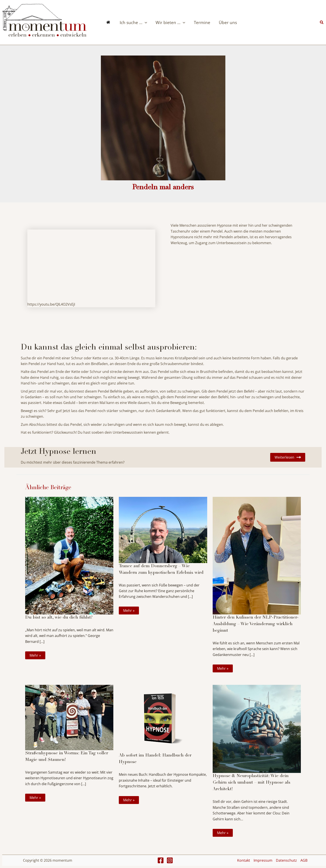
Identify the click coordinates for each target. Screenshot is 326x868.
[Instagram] (170, 860)
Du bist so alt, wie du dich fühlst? (59, 618)
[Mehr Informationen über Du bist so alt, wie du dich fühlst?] (69, 555)
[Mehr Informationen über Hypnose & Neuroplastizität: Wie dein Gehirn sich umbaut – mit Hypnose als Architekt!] (257, 729)
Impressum (263, 860)
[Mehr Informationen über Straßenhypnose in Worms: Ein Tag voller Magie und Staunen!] (69, 717)
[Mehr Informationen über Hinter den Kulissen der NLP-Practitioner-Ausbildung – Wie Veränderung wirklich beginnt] (257, 555)
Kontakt (244, 860)
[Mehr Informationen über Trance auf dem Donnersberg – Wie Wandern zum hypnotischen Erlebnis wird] (163, 530)
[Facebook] (161, 860)
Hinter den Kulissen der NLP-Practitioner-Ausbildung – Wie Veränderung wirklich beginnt (256, 624)
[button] (322, 23)
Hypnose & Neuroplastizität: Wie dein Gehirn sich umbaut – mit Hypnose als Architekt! (252, 783)
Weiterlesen (288, 457)
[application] (144, 23)
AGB (304, 860)
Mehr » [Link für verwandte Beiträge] (35, 655)
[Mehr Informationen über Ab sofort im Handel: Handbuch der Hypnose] (163, 718)
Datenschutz (286, 860)
